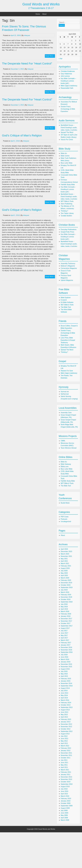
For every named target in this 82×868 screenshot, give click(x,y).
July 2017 (64, 631)
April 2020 (64, 575)
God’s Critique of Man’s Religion (22, 135)
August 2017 (65, 628)
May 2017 (64, 635)
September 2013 (67, 707)
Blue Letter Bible (67, 163)
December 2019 (66, 583)
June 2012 (64, 739)
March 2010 (65, 796)
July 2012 (64, 736)
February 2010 (66, 798)
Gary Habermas (66, 74)
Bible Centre (65, 156)
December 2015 (66, 664)
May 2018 (64, 607)
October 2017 (66, 623)
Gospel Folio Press (67, 232)
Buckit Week (65, 503)
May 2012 (64, 741)
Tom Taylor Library (67, 213)
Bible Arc (64, 153)
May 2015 (64, 674)
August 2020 (65, 568)
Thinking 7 (64, 211)
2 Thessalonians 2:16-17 (41, 8)
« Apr (61, 59)
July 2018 (64, 604)
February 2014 (66, 703)
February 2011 (66, 772)
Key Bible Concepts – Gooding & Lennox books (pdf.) (68, 81)
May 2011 (64, 765)
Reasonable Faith (67, 88)
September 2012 (67, 731)
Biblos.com (65, 467)
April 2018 (64, 609)
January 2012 (66, 751)
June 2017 (64, 633)
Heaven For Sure (67, 371)
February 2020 (66, 580)
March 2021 (65, 563)
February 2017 (66, 643)
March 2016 (65, 659)
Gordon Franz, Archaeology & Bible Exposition (68, 109)
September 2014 (67, 686)
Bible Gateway (66, 464)
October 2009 (66, 803)
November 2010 (66, 779)
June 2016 (64, 657)
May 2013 (64, 715)
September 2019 (67, 587)
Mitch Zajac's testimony (69, 86)
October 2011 (66, 758)
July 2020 (64, 571)
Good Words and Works (41, 4)
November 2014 (66, 683)
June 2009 (64, 813)
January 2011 (66, 775)
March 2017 (65, 640)
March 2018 (65, 611)
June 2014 (64, 693)
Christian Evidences (68, 71)
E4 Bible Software (67, 302)
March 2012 (65, 746)
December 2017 (66, 619)
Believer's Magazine (68, 266)
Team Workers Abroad (69, 448)
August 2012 (65, 734)
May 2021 (64, 559)
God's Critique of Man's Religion (22, 210)
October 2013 (66, 705)
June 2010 (64, 791)
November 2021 (66, 556)
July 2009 (64, 810)
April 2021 (64, 561)
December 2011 (66, 753)
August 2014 (65, 688)
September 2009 (67, 806)
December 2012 (66, 724)
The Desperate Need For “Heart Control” (27, 64)
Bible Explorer (66, 298)
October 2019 (66, 585)
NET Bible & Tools (67, 201)
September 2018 (67, 602)
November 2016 (66, 650)
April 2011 (64, 767)
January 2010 (66, 801)
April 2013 (64, 717)
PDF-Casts (65, 517)
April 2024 (64, 549)
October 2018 (66, 599)
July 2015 (64, 671)
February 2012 (66, 748)
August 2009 (65, 808)
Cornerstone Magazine (69, 268)
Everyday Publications (68, 229)
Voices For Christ (67, 140)
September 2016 (67, 652)
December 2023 (66, 551)
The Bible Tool (66, 307)
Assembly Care (66, 413)
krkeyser (27, 35)
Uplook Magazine (67, 280)
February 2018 (66, 614)
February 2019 (66, 595)
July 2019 (64, 590)
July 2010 (64, 789)
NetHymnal (65, 394)
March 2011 (65, 770)
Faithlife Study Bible (68, 185)
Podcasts (64, 519)
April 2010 (64, 794)
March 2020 (65, 578)
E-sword (64, 300)
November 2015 (66, 667)
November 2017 (66, 621)
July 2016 (64, 655)
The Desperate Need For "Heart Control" (27, 99)
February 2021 (66, 566)
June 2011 (64, 763)
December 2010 (66, 777)
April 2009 (64, 818)
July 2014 (64, 691)
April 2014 (64, 698)
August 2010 (65, 787)
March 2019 (65, 592)
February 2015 (66, 679)
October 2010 (66, 782)
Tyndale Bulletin (66, 216)
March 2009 (65, 820)
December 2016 (66, 647)
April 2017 (64, 638)
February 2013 (66, 719)
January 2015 (66, 681)
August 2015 (65, 669)
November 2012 (66, 727)
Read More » (50, 56)
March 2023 (65, 554)
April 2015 (64, 676)
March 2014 (65, 700)
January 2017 (66, 645)
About (44, 14)
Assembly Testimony (68, 263)
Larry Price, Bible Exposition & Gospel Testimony (68, 340)
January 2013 (66, 722)
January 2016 (66, 662)
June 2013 (64, 712)
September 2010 (67, 784)
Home (38, 14)
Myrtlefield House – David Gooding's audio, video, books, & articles (69, 128)
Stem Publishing (66, 204)
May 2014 (64, 695)
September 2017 (67, 626)
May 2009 (64, 815)
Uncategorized (66, 521)
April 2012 (64, 743)
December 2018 (66, 597)
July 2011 (64, 760)
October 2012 (66, 729)
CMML (63, 441)
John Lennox (65, 76)
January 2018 (66, 616)
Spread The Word (67, 132)
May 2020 (64, 573)
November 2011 (66, 755)
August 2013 (65, 710)
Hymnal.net (65, 392)
